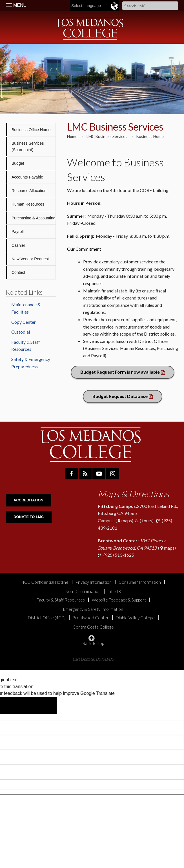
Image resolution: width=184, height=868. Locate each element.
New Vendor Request (30, 259)
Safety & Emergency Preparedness (31, 363)
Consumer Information (140, 582)
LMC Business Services (107, 136)
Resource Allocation (29, 191)
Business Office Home (31, 130)
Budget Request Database (120, 396)
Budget (18, 163)
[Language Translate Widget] (108, 5)
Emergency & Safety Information (93, 609)
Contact (18, 272)
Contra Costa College (93, 627)
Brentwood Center (91, 618)
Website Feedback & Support (119, 600)
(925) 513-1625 (118, 555)
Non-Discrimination (83, 591)
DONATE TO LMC (29, 517)
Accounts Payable (27, 177)
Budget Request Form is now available (120, 372)
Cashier (18, 245)
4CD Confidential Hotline (45, 582)
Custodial (21, 332)
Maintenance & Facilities (26, 308)
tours (147, 520)
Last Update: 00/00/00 (93, 659)
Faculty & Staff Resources (26, 346)
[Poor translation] (41, 705)
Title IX (114, 591)
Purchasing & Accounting (34, 218)
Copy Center (24, 322)
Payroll (18, 232)
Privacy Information (94, 582)
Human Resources (28, 204)
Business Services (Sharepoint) (28, 146)
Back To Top (93, 640)
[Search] (150, 6)
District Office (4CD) (47, 618)
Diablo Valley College (135, 618)
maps (124, 520)
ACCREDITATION (28, 500)
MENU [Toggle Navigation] (16, 5)
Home (72, 136)
